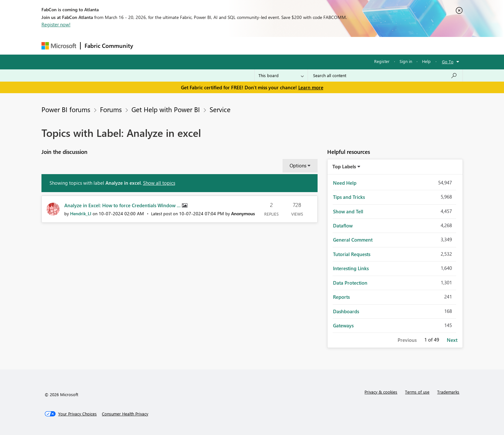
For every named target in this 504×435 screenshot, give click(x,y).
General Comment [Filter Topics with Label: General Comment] (353, 240)
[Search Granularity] (281, 75)
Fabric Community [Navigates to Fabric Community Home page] (109, 46)
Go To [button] (448, 62)
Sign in (406, 61)
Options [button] (298, 165)
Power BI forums (66, 109)
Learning (284, 45)
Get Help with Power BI (166, 109)
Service (220, 109)
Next (452, 340)
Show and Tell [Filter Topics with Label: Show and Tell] (348, 211)
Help (426, 61)
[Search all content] (385, 75)
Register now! (56, 24)
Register (382, 61)
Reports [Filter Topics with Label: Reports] (341, 297)
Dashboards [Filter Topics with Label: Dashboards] (346, 311)
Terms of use (417, 392)
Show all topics (159, 183)
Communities (231, 45)
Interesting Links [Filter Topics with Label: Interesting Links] (351, 268)
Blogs (260, 45)
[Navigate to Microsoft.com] (59, 46)
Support (312, 45)
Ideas (202, 45)
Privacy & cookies (381, 392)
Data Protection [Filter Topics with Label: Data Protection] (350, 283)
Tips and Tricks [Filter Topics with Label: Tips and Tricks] (349, 197)
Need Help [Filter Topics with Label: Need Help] (345, 183)
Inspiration (176, 45)
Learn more (311, 87)
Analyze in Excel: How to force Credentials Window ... (123, 205)
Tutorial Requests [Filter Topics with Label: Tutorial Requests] (352, 254)
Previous (407, 340)
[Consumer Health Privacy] (125, 414)
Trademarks (448, 392)
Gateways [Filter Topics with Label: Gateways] (343, 325)
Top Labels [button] (344, 166)
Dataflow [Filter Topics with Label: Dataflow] (343, 226)
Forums (148, 45)
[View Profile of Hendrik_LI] (81, 213)
